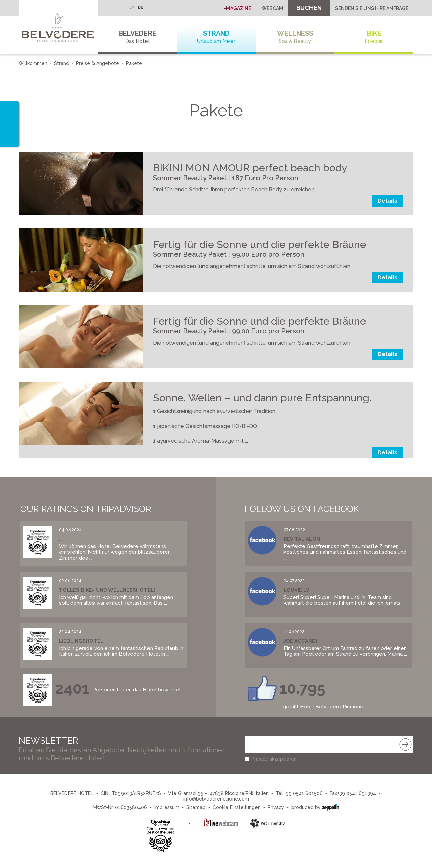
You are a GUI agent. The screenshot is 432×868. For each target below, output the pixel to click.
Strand (216, 37)
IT (124, 8)
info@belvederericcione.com (216, 799)
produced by (315, 807)
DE (141, 8)
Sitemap (196, 807)
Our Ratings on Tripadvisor (86, 509)
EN (132, 8)
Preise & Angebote (98, 63)
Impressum (167, 807)
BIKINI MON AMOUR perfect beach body (250, 168)
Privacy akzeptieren (274, 759)
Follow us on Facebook (302, 509)
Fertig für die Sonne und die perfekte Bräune (260, 245)
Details (387, 201)
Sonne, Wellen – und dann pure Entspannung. (262, 398)
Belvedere (137, 37)
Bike (374, 37)
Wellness (295, 37)
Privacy (276, 807)
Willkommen (33, 63)
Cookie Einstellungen (237, 807)
